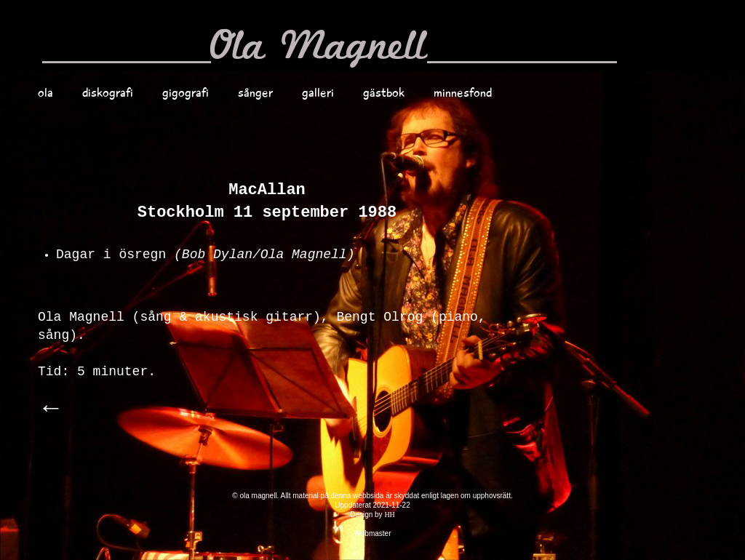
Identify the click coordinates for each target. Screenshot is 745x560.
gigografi (186, 92)
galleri (318, 92)
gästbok (384, 92)
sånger (255, 92)
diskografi (108, 92)
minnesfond (463, 92)
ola (45, 92)
